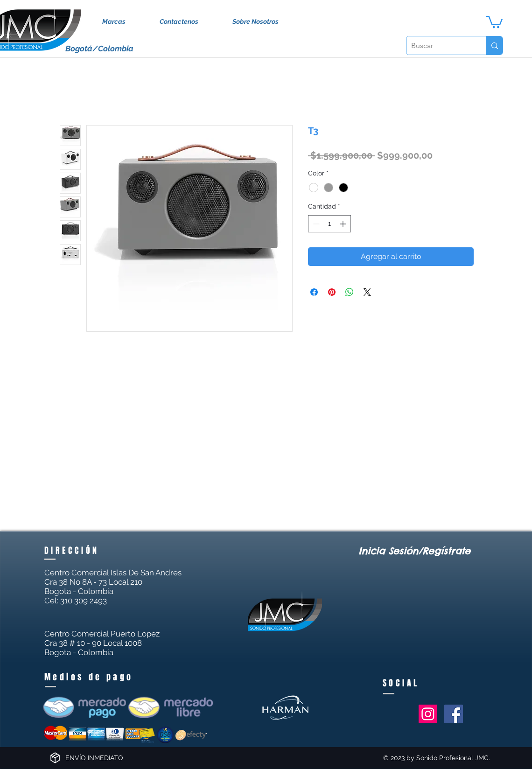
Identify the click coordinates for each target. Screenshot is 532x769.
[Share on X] (367, 292)
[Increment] (344, 224)
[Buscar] (439, 45)
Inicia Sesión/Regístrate (414, 551)
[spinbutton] (329, 224)
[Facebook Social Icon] (454, 714)
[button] (494, 21)
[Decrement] (315, 224)
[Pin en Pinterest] (332, 292)
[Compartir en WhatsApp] (350, 292)
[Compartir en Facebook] (314, 292)
